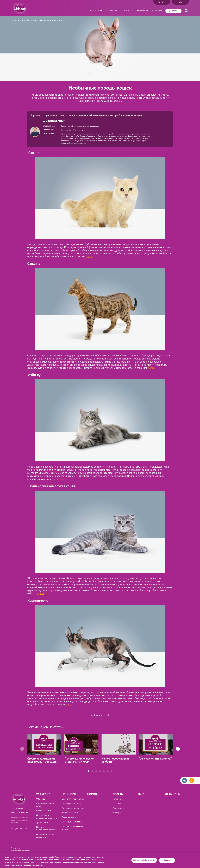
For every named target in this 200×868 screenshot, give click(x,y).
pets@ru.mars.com (19, 828)
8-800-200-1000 (20, 812)
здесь (89, 257)
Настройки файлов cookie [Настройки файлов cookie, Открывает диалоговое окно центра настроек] (144, 860)
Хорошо (167, 860)
